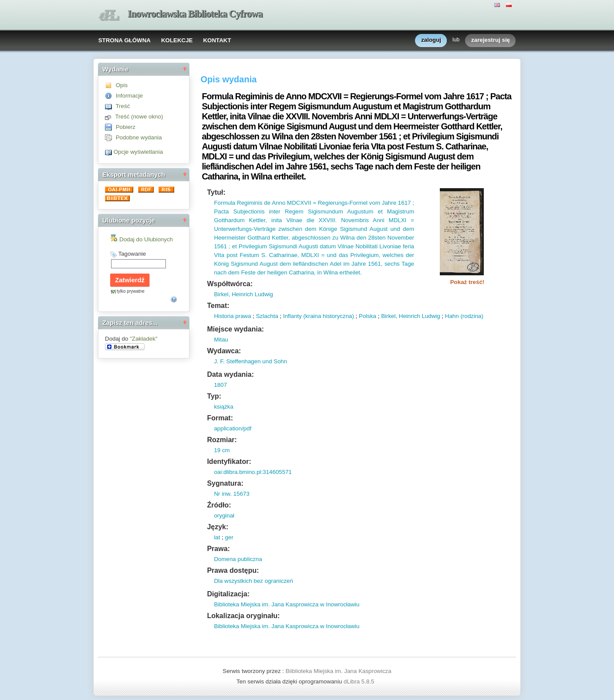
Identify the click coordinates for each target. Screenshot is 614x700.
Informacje (129, 96)
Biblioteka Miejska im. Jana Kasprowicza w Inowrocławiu (287, 604)
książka (223, 407)
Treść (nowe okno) (139, 117)
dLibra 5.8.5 (360, 681)
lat (217, 537)
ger (229, 537)
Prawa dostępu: (233, 570)
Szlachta (267, 316)
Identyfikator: (229, 462)
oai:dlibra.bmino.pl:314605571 (253, 472)
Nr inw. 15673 (232, 494)
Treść (123, 106)
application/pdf (233, 428)
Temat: (218, 306)
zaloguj (431, 40)
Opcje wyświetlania (138, 152)
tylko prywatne (131, 291)
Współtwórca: (230, 284)
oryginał (224, 516)
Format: (220, 418)
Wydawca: (224, 351)
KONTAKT (217, 40)
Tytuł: (216, 192)
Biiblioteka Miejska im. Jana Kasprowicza (339, 671)
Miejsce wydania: (235, 329)
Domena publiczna (238, 559)
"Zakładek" (144, 339)
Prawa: (218, 549)
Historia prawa (232, 316)
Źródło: (219, 505)
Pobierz (126, 127)
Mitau (221, 340)
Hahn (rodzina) (464, 316)
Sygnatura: (225, 483)
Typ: (214, 396)
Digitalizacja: (228, 594)
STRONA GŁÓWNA (125, 40)
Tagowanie (132, 254)
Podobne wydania (139, 137)
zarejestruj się (491, 40)
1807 (220, 385)
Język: (218, 527)
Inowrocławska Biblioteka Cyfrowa (195, 14)
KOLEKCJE (177, 40)
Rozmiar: (222, 440)
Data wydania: (230, 374)
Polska (368, 316)
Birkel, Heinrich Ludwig (243, 294)
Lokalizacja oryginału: (243, 616)
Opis (122, 85)
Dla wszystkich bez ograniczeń (253, 581)
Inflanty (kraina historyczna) (319, 316)
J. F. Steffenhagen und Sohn (250, 361)
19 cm (222, 450)
